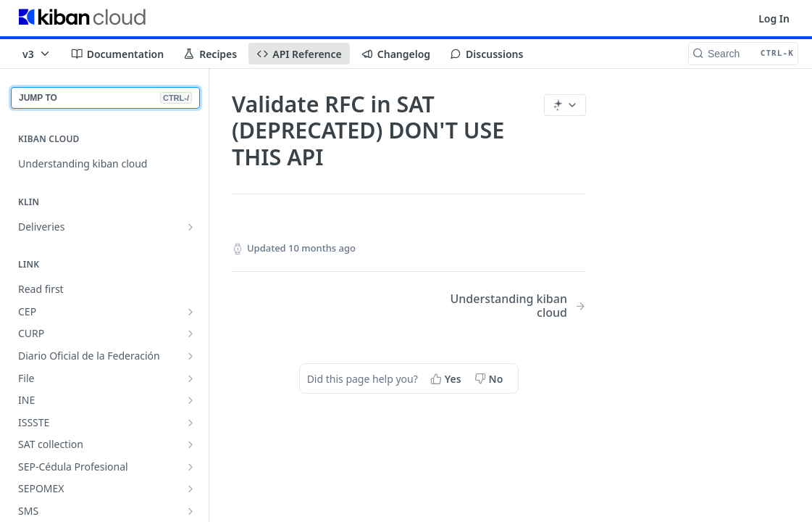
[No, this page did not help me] (490, 378)
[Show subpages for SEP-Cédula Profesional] (191, 467)
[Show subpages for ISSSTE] (191, 423)
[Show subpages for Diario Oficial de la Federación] (191, 356)
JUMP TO (105, 98)
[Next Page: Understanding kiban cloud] (510, 306)
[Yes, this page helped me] (447, 378)
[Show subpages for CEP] (191, 312)
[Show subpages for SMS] (191, 511)
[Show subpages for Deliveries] (191, 227)
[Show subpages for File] (191, 378)
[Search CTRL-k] (743, 54)
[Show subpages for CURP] (191, 333)
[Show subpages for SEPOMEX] (191, 489)
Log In (774, 18)
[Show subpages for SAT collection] (191, 444)
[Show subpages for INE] (191, 400)
